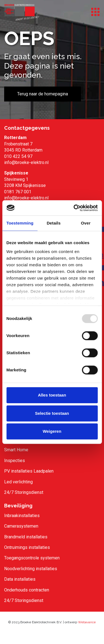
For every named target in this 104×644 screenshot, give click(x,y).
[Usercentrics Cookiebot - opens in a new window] (74, 208)
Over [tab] (86, 223)
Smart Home (16, 450)
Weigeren (52, 431)
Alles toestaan (52, 395)
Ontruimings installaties (27, 547)
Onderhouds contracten (27, 590)
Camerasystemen (21, 526)
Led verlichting (18, 482)
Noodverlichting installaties (31, 569)
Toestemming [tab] (20, 223)
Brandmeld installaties (26, 537)
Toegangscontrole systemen (32, 558)
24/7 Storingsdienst (24, 492)
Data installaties (20, 579)
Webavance (87, 622)
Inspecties (15, 461)
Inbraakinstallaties (22, 516)
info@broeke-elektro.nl (26, 162)
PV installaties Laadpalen (29, 471)
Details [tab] (54, 223)
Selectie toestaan (52, 413)
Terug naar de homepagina (43, 94)
